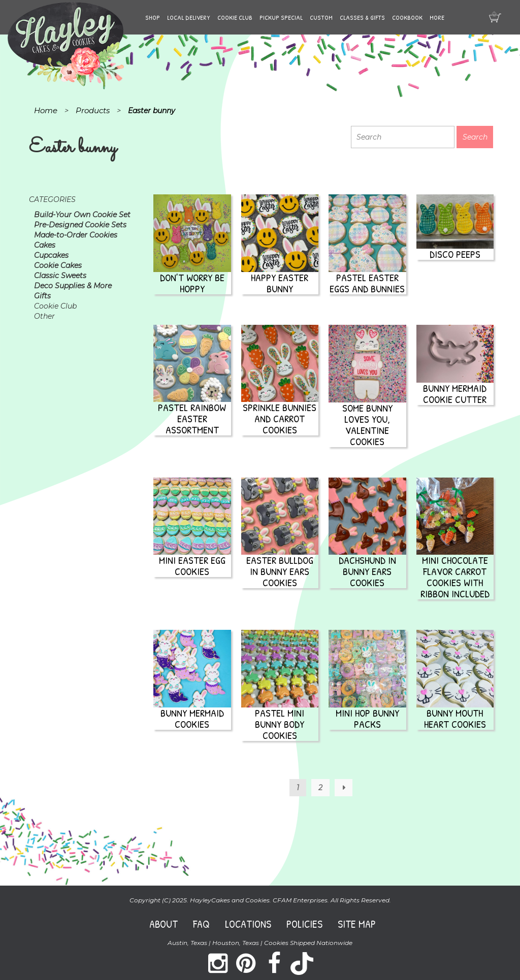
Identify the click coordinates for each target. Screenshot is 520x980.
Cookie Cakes (58, 265)
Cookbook (407, 17)
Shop (153, 17)
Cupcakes (51, 255)
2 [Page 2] (320, 788)
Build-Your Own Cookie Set (82, 215)
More (437, 17)
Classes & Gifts (362, 17)
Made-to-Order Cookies (76, 235)
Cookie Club (235, 17)
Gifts (42, 296)
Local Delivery (189, 17)
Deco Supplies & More (73, 286)
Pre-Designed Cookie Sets (80, 225)
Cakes (45, 245)
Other (44, 316)
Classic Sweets (60, 276)
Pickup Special (281, 17)
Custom (321, 17)
